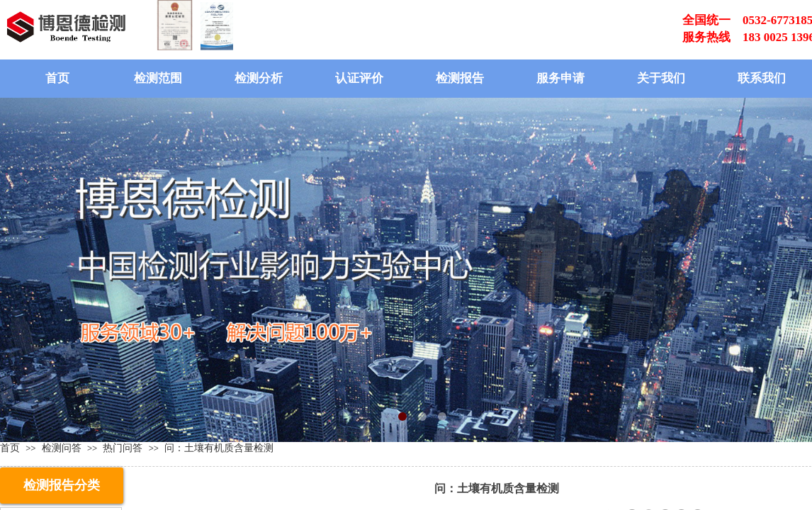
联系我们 (762, 78)
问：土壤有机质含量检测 (219, 448)
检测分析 (259, 78)
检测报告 (460, 78)
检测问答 (62, 448)
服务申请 (560, 78)
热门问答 (123, 448)
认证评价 (359, 78)
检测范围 (158, 78)
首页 (57, 78)
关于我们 (661, 78)
